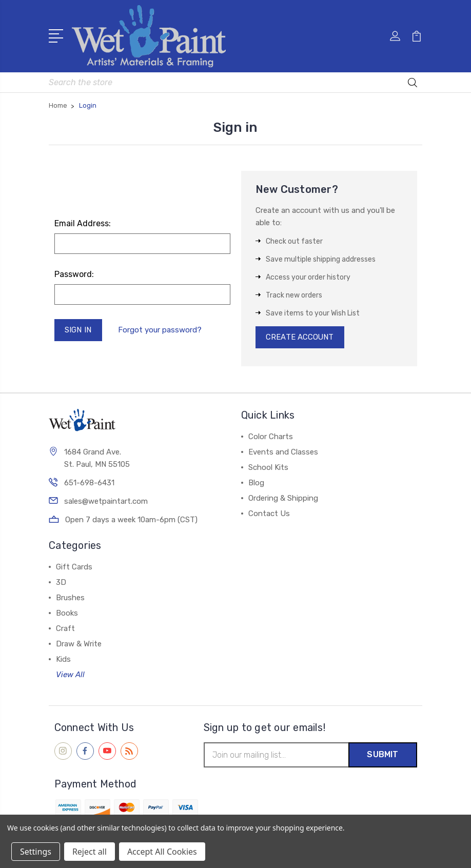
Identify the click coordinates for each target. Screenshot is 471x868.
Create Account (300, 338)
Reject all (90, 852)
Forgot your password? (160, 330)
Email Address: (83, 223)
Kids (63, 660)
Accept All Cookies (162, 852)
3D (61, 583)
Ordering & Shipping (283, 499)
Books (67, 614)
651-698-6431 (89, 483)
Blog (256, 483)
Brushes (70, 598)
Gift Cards (74, 567)
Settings (36, 852)
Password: (74, 274)
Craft (65, 629)
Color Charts (271, 437)
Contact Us (269, 514)
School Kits (268, 468)
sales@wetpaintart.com (106, 502)
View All (70, 675)
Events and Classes (283, 452)
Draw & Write (79, 644)
